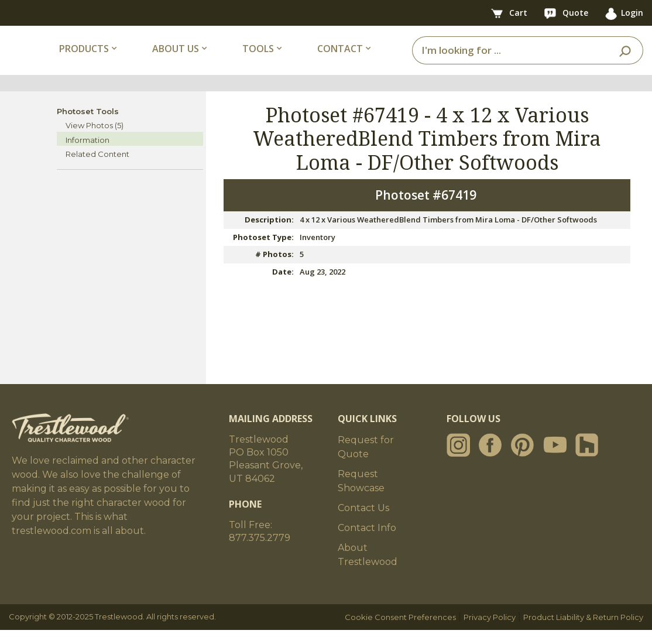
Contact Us (363, 522)
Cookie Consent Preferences (400, 631)
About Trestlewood (368, 569)
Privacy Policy (490, 631)
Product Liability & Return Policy (583, 631)
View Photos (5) (95, 140)
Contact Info (367, 542)
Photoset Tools (88, 125)
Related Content (97, 169)
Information (87, 154)
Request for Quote (366, 461)
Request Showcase (361, 495)
